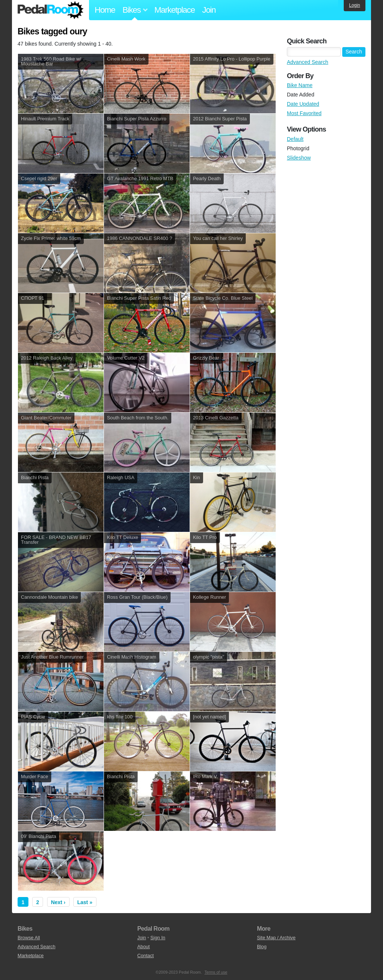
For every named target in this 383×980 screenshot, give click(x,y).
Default (295, 139)
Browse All (29, 938)
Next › (58, 902)
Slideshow (299, 158)
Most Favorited (304, 113)
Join (209, 10)
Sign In (158, 938)
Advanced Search (308, 62)
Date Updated (303, 104)
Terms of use (216, 972)
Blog (262, 947)
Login (354, 5)
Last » (85, 902)
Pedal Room (50, 10)
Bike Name (300, 85)
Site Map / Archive (276, 938)
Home (105, 10)
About (143, 947)
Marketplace (175, 10)
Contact (145, 956)
